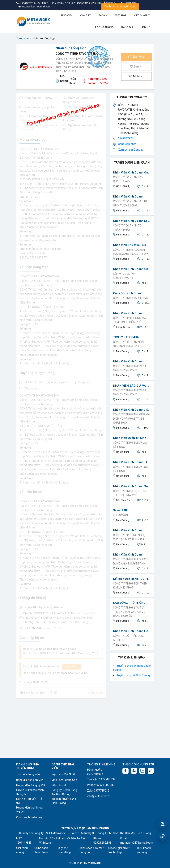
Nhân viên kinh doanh (128, 197)
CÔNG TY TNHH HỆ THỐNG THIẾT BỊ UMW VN (130, 493)
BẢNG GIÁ (127, 27)
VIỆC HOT (121, 15)
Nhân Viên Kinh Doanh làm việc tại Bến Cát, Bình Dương (132, 221)
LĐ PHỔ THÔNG (104, 27)
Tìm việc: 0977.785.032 (101, 779)
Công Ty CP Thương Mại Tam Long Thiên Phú (130, 320)
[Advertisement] (61, 728)
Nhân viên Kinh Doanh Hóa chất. (132, 631)
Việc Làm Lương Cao (64, 780)
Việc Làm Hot (60, 786)
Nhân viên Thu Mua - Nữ (130, 245)
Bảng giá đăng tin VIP (30, 780)
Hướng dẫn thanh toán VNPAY (30, 810)
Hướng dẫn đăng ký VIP (31, 786)
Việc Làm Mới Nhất (63, 774)
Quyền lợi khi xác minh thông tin (30, 792)
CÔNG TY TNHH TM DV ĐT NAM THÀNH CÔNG (130, 368)
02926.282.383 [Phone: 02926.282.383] (102, 843)
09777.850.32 (41, 3)
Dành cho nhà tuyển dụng (120, 7)
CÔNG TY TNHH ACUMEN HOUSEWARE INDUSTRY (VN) (131, 252)
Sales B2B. (120, 510)
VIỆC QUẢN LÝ (142, 15)
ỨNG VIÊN (67, 15)
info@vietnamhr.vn (99, 796)
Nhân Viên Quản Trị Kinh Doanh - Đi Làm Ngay (132, 438)
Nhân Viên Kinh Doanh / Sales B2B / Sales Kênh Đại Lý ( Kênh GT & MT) (132, 410)
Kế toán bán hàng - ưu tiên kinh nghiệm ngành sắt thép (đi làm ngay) (132, 579)
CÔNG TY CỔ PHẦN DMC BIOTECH (128, 638)
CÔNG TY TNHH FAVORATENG (77, 54)
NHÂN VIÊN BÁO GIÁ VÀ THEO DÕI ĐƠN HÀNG (132, 386)
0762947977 (126, 139)
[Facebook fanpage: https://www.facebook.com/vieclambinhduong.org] (125, 771)
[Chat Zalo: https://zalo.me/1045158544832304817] (142, 771)
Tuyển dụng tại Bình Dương (133, 676)
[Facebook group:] (134, 771)
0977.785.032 (68, 3)
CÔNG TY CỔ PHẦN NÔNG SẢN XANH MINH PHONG (129, 344)
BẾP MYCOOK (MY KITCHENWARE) (124, 276)
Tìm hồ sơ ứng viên (28, 774)
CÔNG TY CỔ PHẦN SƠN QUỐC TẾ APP (128, 179)
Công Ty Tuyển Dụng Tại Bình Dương (64, 792)
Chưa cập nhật (127, 144)
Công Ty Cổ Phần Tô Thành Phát (127, 228)
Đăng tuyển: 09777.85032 (95, 772)
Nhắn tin (136, 76)
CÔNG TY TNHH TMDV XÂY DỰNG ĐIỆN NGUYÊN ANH (130, 562)
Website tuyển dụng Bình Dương (64, 801)
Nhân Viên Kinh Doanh (128, 313)
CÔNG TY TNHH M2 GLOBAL (131, 298)
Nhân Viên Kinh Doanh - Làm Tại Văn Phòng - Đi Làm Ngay (132, 462)
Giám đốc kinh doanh (128, 293)
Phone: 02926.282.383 (101, 785)
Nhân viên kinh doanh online (132, 173)
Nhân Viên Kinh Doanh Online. (132, 269)
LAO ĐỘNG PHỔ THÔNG (129, 603)
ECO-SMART (121, 515)
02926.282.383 (93, 3)
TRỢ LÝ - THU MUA (126, 337)
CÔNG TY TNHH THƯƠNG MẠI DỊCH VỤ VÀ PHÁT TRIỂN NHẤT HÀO (132, 419)
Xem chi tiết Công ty (131, 150)
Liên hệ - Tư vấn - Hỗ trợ (29, 801)
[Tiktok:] (151, 771)
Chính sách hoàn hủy (29, 817)
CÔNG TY (86, 15)
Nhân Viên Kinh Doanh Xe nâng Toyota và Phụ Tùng (132, 486)
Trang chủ (22, 38)
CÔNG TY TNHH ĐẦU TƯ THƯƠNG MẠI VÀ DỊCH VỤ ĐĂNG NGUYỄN (129, 612)
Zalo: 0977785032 (98, 791)
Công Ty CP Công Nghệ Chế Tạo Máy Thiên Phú (129, 537)
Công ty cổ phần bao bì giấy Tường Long (130, 204)
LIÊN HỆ (145, 27)
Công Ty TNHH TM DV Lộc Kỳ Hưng (130, 445)
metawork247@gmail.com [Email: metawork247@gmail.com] (137, 843)
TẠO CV (103, 15)
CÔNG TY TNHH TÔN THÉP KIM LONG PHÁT (130, 586)
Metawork (94, 863)
